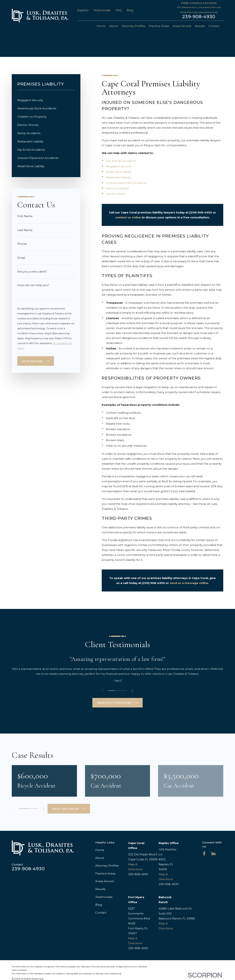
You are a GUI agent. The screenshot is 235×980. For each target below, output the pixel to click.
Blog (130, 10)
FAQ (119, 10)
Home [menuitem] (101, 26)
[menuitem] (46, 100)
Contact (101, 913)
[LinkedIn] (213, 853)
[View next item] (132, 691)
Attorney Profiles (107, 866)
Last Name (25, 230)
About (100, 858)
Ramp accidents (117, 188)
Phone (22, 244)
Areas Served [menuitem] (182, 26)
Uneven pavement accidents (126, 183)
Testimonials (102, 10)
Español (83, 10)
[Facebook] (204, 853)
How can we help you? (33, 285)
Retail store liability (119, 172)
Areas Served (104, 881)
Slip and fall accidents (121, 161)
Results (100, 889)
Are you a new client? (32, 272)
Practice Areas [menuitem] (159, 26)
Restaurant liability (119, 177)
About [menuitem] (114, 26)
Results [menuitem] (200, 26)
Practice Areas (105, 873)
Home (100, 850)
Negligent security (119, 166)
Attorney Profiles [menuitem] (133, 26)
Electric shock (116, 194)
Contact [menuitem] (214, 26)
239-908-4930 (199, 17)
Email (21, 258)
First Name (25, 216)
